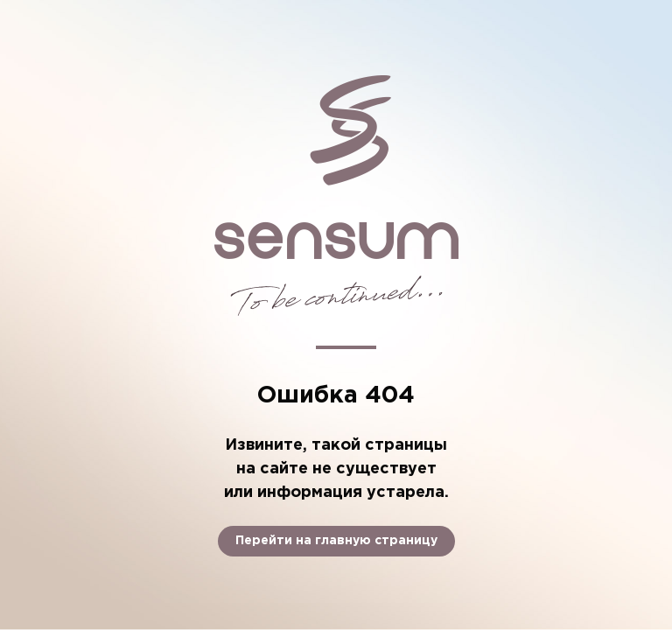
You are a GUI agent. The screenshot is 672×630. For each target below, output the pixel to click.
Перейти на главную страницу (336, 541)
